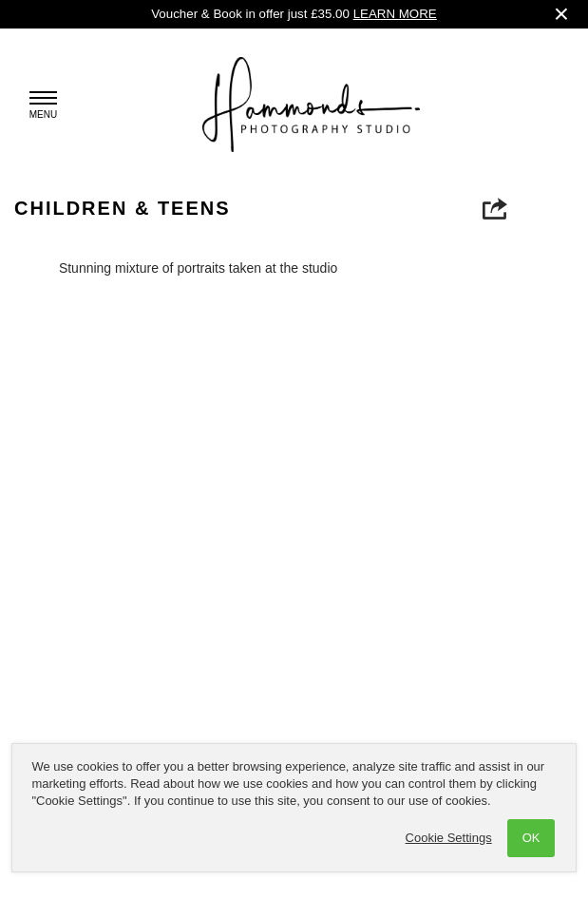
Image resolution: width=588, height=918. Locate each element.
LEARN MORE (395, 14)
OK (531, 838)
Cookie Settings (449, 838)
